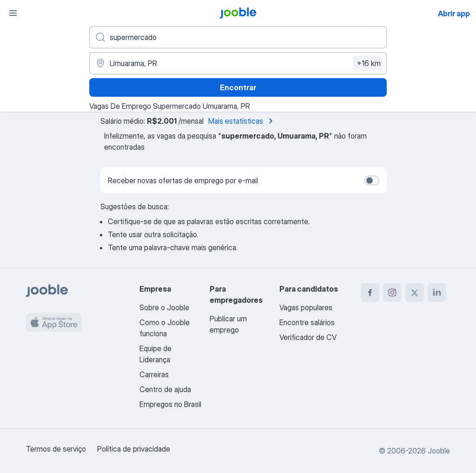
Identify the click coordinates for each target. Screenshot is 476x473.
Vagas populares (306, 307)
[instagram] (392, 293)
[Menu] (13, 13)
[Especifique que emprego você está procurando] (238, 37)
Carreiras (154, 374)
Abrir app (454, 13)
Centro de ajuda (165, 389)
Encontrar (238, 87)
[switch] (372, 180)
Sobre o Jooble (164, 307)
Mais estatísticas (242, 121)
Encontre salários (307, 322)
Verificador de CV (308, 337)
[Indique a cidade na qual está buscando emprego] (238, 63)
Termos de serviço (56, 449)
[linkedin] (437, 293)
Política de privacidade (134, 449)
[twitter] (415, 293)
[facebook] (370, 293)
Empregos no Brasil (170, 404)
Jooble (439, 451)
